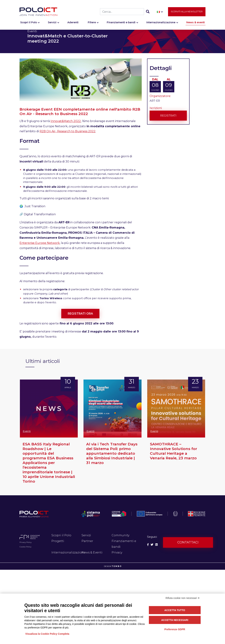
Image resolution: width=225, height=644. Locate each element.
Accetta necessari (175, 620)
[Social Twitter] (152, 545)
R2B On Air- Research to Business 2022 (68, 131)
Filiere (92, 23)
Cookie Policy (25, 547)
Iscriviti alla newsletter (187, 12)
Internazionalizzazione (161, 23)
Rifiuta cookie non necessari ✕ (183, 598)
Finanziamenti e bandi (121, 23)
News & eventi (196, 23)
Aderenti (73, 23)
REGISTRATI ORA (80, 314)
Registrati (168, 115)
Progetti (58, 541)
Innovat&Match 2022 (66, 121)
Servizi (52, 23)
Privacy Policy (26, 542)
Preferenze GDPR (175, 629)
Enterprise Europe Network (40, 243)
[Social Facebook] (148, 545)
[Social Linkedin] (156, 545)
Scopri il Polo (29, 23)
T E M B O (116, 566)
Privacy (117, 552)
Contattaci (188, 542)
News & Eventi (92, 552)
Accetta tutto (175, 610)
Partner (87, 541)
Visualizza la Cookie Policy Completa (47, 634)
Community (120, 535)
